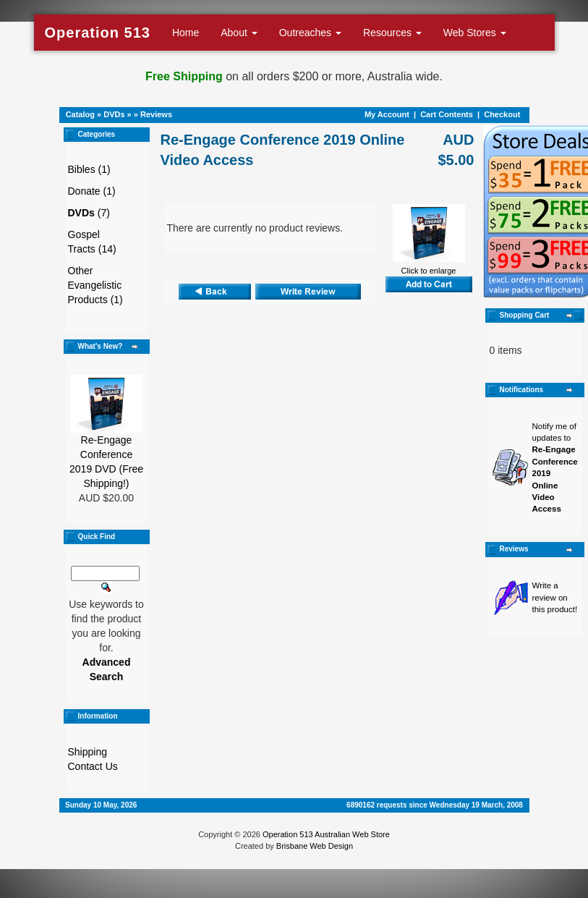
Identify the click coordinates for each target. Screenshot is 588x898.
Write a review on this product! (555, 597)
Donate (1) (92, 191)
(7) (89, 213)
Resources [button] (392, 33)
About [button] (239, 33)
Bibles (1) (89, 169)
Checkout (502, 114)
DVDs (114, 114)
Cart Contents (447, 114)
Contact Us (93, 766)
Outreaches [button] (310, 33)
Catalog (80, 114)
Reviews (156, 114)
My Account (387, 114)
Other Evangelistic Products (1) (95, 285)
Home (186, 33)
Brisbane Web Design (315, 846)
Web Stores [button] (475, 33)
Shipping (88, 752)
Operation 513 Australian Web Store (326, 834)
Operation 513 (98, 33)
